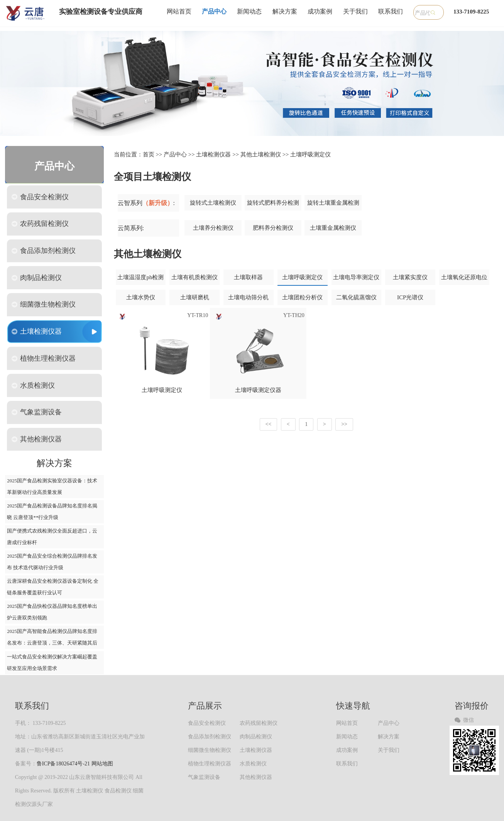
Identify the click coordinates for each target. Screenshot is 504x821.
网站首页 (179, 11)
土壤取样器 (248, 277)
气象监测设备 (37, 412)
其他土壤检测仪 (261, 154)
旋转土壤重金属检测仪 (333, 205)
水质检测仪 (33, 385)
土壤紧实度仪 (410, 277)
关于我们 (355, 11)
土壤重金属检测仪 (333, 228)
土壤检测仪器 (37, 331)
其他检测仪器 (37, 439)
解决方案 (285, 11)
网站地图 (102, 764)
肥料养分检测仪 (273, 228)
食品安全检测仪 (40, 197)
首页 (149, 154)
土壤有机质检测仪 (194, 277)
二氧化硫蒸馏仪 (356, 297)
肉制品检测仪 (37, 278)
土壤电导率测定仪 (356, 277)
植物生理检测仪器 (44, 358)
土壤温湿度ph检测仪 (140, 280)
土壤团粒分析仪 (302, 297)
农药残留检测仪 (40, 224)
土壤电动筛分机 (248, 297)
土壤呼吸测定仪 (310, 154)
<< (269, 424)
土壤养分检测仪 (213, 228)
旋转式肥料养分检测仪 (273, 205)
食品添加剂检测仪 (44, 251)
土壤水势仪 (141, 297)
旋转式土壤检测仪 (213, 203)
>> (344, 424)
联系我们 (391, 11)
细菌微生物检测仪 (44, 304)
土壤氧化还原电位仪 (464, 280)
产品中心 (214, 11)
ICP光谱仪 (410, 297)
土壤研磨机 (195, 297)
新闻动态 (249, 11)
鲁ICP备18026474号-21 (63, 764)
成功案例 (320, 11)
